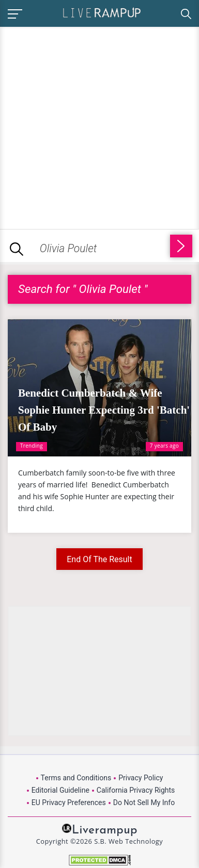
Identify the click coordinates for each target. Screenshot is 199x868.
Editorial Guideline (60, 790)
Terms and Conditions (76, 778)
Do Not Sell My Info (144, 803)
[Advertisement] (99, 126)
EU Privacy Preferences (69, 803)
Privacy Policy (141, 778)
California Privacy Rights (136, 790)
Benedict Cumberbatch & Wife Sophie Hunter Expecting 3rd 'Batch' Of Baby (104, 410)
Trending (32, 446)
